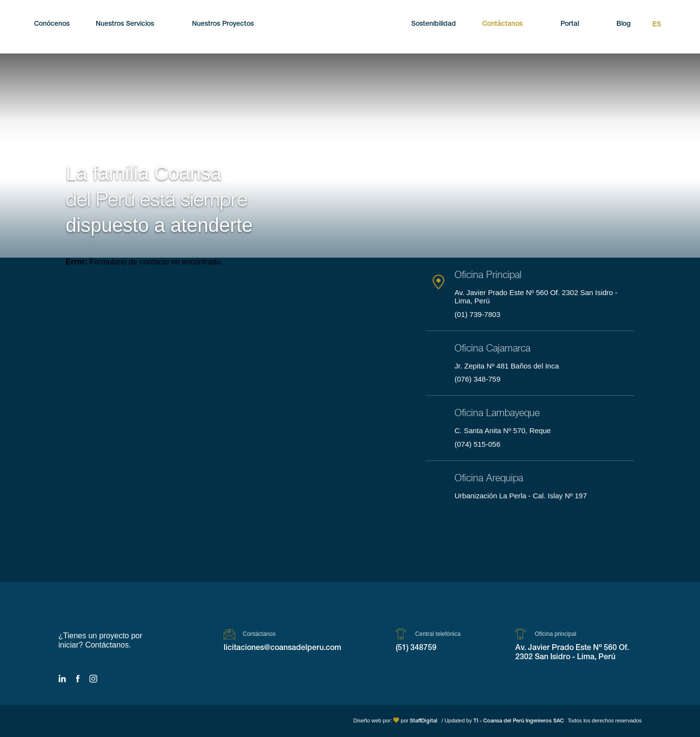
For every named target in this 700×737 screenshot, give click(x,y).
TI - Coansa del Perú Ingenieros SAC (519, 721)
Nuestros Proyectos (223, 24)
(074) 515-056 (477, 444)
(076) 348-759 (477, 379)
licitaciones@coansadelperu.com (282, 649)
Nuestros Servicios (125, 24)
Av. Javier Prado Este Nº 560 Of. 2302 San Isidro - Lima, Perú (572, 653)
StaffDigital (424, 721)
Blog (623, 24)
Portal (570, 24)
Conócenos (52, 24)
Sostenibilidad (434, 24)
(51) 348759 (416, 649)
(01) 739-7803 (477, 314)
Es (657, 25)
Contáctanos (502, 24)
